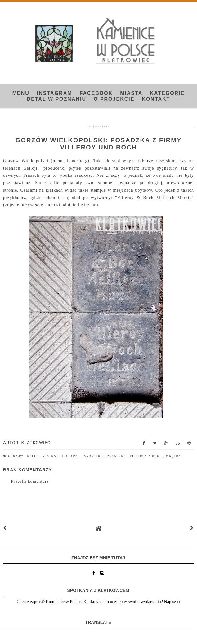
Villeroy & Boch (147, 456)
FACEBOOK (96, 93)
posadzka (117, 456)
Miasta (131, 93)
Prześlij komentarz (30, 481)
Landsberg (93, 456)
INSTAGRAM (55, 93)
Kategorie (167, 93)
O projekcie (114, 99)
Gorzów (16, 456)
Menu (21, 93)
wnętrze (175, 456)
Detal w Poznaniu (57, 99)
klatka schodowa (61, 456)
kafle (34, 456)
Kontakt (156, 99)
